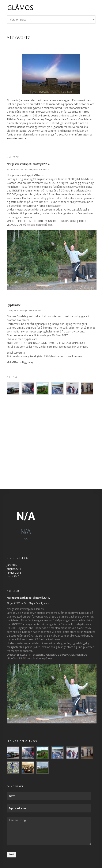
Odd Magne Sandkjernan (36, 169)
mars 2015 (13, 578)
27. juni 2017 (14, 169)
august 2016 (14, 570)
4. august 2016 (14, 310)
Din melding (49, 835)
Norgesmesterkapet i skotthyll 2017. (28, 164)
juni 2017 (12, 566)
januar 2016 (14, 574)
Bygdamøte (14, 305)
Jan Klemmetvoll (33, 310)
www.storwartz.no (18, 138)
